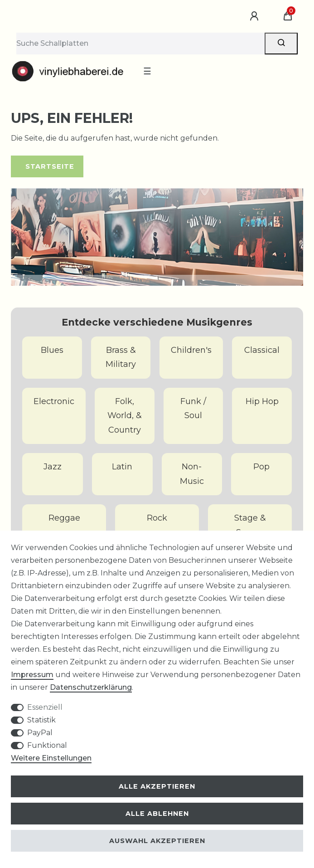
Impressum (32, 675)
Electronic (54, 401)
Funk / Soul (193, 409)
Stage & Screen (250, 525)
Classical (262, 350)
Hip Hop (262, 401)
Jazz (53, 467)
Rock (157, 518)
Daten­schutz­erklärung (91, 687)
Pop (261, 467)
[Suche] (281, 44)
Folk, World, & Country (125, 416)
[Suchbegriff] (140, 44)
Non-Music (192, 474)
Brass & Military (121, 357)
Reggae (64, 518)
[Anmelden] (256, 16)
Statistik (41, 720)
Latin (122, 467)
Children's (191, 350)
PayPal (40, 733)
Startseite (50, 166)
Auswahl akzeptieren (157, 841)
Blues (52, 350)
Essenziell (45, 707)
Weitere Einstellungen (51, 758)
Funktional (47, 745)
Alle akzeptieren (157, 786)
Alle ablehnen (157, 814)
